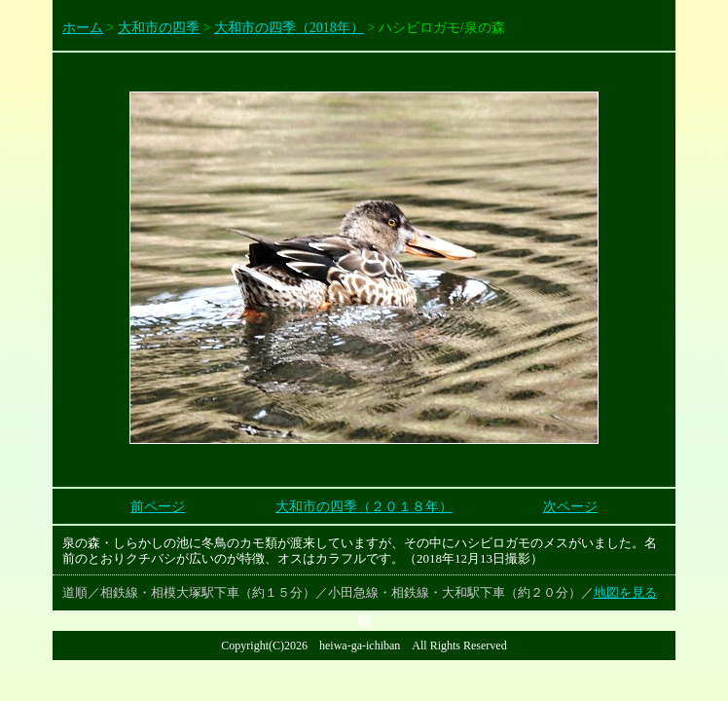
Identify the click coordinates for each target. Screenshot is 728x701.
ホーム (83, 28)
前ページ (158, 507)
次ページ (570, 507)
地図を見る (625, 592)
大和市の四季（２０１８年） (364, 507)
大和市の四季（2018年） (289, 28)
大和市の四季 (159, 28)
